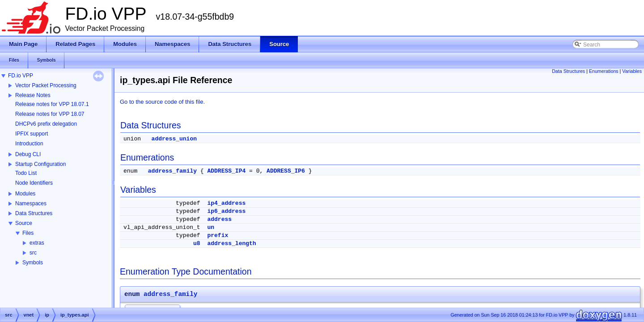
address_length (231, 244)
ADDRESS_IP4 (226, 171)
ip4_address (226, 203)
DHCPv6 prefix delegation (46, 124)
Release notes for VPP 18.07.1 (52, 104)
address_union (174, 139)
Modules (25, 194)
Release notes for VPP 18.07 (50, 114)
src (33, 253)
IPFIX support (32, 134)
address (219, 219)
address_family (172, 171)
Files (28, 233)
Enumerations (604, 71)
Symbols (33, 263)
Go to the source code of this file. (162, 102)
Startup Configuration (40, 164)
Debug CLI (28, 154)
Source (24, 223)
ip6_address (226, 211)
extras (37, 243)
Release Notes (33, 95)
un (211, 227)
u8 (197, 244)
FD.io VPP (21, 76)
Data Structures (34, 213)
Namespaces (31, 203)
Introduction (29, 144)
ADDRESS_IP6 (286, 171)
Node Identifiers (34, 183)
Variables (632, 71)
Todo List (26, 173)
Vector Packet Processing (46, 85)
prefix (218, 235)
